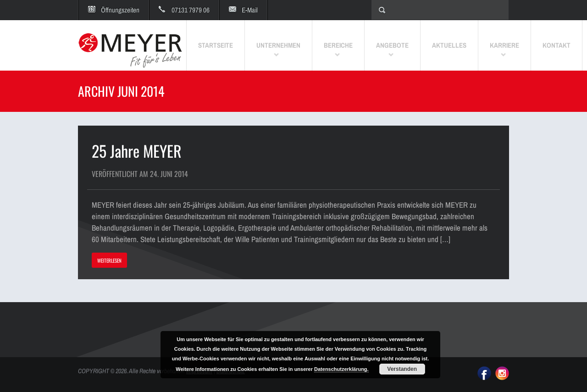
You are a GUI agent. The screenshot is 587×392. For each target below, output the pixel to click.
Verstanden (402, 369)
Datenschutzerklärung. (341, 369)
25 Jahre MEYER (137, 151)
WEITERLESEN (109, 260)
